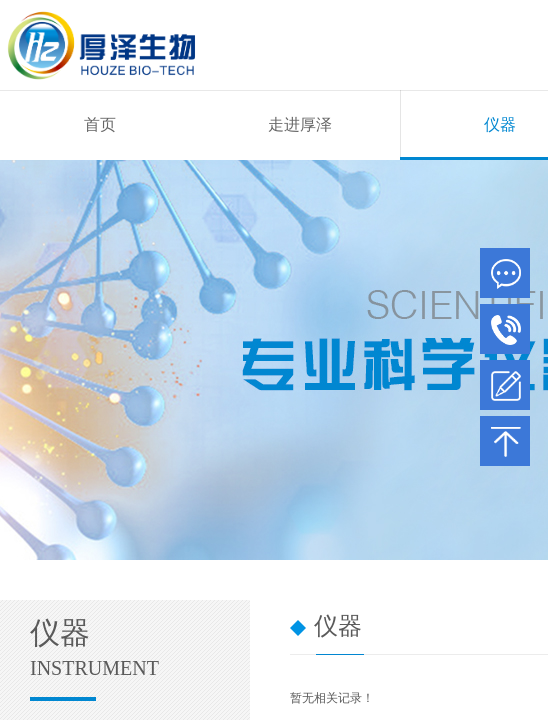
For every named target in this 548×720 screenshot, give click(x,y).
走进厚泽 (300, 124)
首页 (100, 124)
